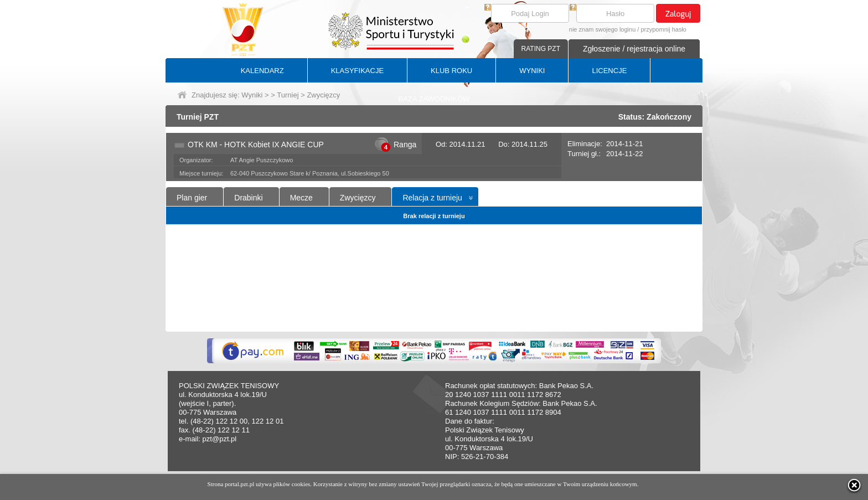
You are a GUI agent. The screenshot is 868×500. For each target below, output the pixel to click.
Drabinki (248, 198)
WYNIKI (532, 71)
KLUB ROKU (451, 71)
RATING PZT (541, 49)
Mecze (301, 198)
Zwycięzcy (358, 198)
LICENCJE (609, 71)
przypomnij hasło (663, 29)
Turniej (288, 95)
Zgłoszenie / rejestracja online (634, 49)
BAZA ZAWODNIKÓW (434, 99)
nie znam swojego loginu (602, 29)
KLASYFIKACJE (357, 71)
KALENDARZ (262, 71)
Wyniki (252, 95)
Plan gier (192, 198)
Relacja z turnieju (432, 198)
